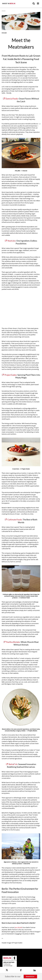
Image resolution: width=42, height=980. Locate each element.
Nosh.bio (10, 241)
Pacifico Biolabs (12, 642)
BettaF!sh (12, 764)
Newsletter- (30, 976)
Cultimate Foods (13, 520)
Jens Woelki (19, 928)
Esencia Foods (10, 99)
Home (4, 11)
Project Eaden (9, 375)
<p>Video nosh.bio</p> (21, 307)
